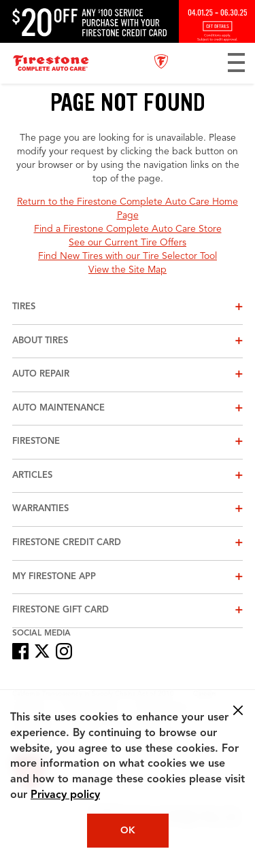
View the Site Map (128, 270)
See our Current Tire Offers (128, 243)
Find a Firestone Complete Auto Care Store (128, 229)
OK (128, 831)
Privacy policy (65, 795)
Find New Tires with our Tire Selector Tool (128, 256)
